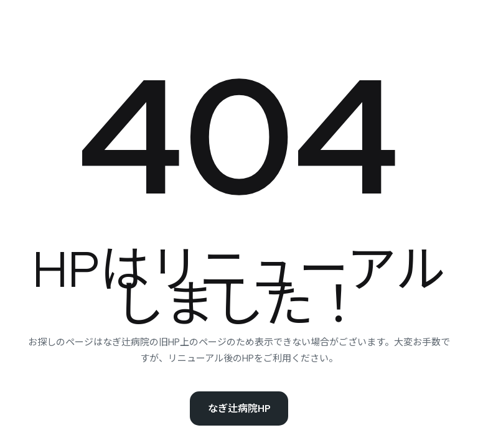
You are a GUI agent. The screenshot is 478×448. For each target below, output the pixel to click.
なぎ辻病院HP (239, 408)
